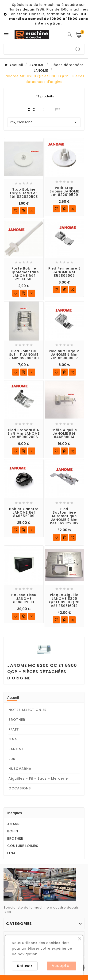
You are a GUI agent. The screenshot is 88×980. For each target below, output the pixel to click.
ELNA (13, 739)
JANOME (16, 749)
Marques (15, 813)
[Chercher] (38, 49)
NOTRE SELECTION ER (28, 710)
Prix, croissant (44, 122)
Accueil (13, 697)
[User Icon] (69, 35)
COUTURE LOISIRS (23, 846)
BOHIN (13, 831)
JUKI (13, 759)
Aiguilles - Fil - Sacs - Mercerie (38, 778)
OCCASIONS (20, 788)
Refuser (25, 966)
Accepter (61, 966)
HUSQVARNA (20, 769)
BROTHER (17, 720)
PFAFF (14, 729)
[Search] (78, 49)
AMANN (13, 824)
